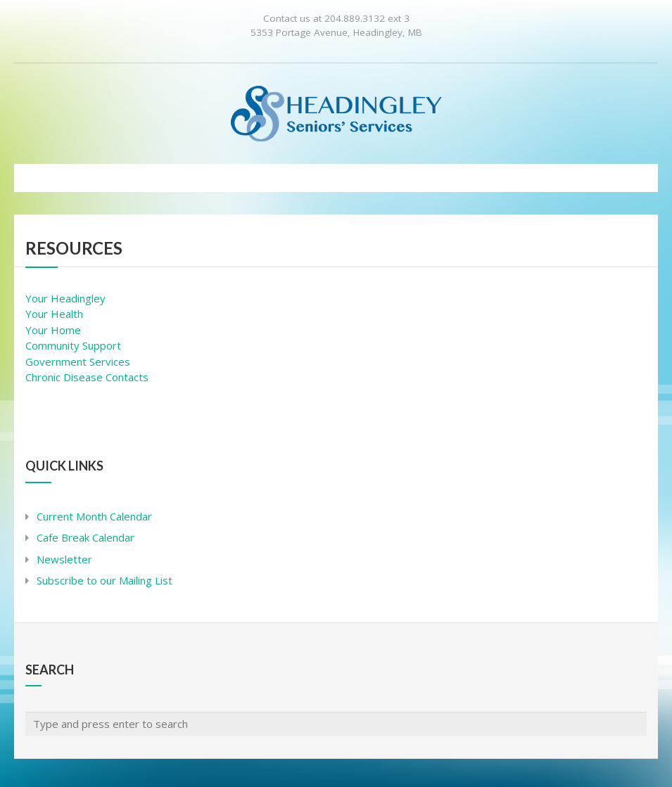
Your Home (53, 330)
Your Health (54, 314)
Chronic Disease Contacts (87, 377)
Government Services (78, 361)
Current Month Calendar (94, 516)
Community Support (73, 345)
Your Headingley (65, 298)
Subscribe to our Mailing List (104, 580)
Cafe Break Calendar (85, 537)
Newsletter (64, 559)
